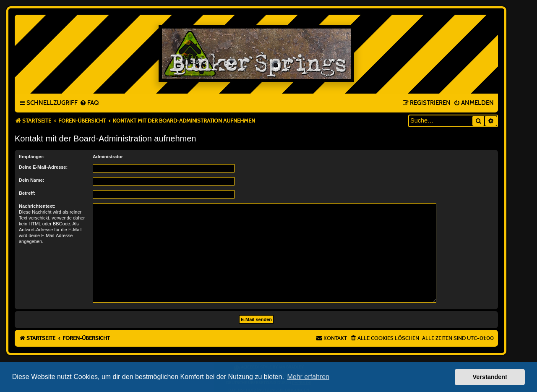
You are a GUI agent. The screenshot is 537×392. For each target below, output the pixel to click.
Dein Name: (32, 180)
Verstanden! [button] (490, 377)
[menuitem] (89, 103)
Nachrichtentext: (37, 206)
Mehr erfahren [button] (308, 377)
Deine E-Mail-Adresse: (43, 167)
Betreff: (27, 193)
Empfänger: (32, 157)
